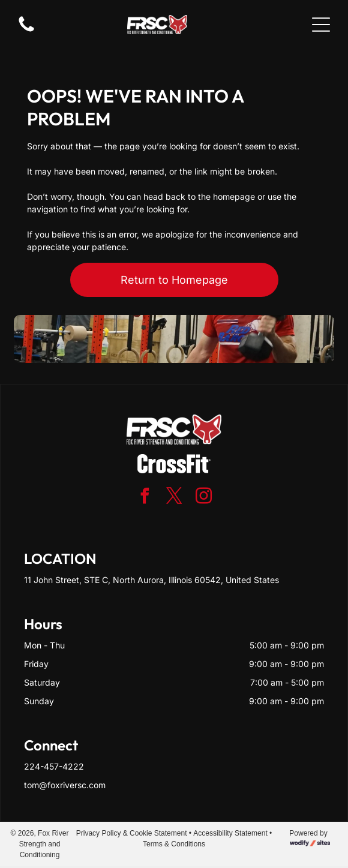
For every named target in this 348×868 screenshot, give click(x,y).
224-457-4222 (54, 766)
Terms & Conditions (174, 844)
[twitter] (174, 498)
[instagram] (203, 498)
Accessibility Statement (230, 833)
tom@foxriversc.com (65, 785)
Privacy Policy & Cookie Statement (132, 833)
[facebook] (145, 498)
